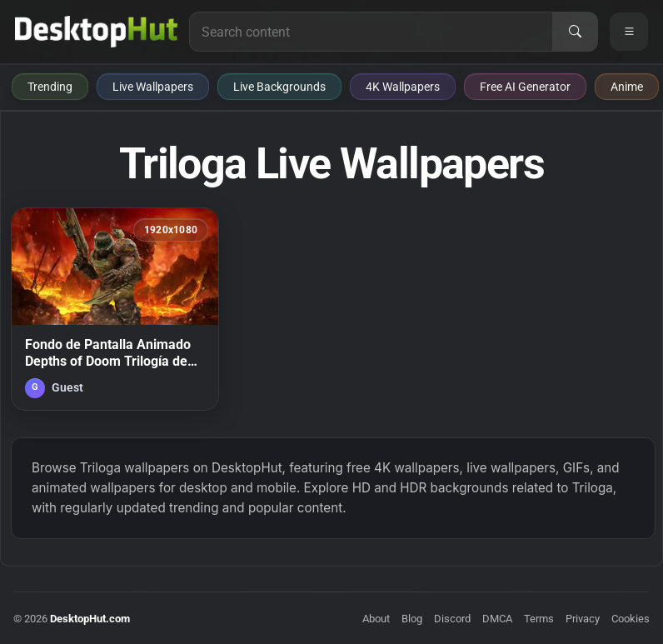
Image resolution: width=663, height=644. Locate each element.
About (376, 619)
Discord (452, 619)
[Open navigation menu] (629, 32)
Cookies (631, 619)
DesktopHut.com (90, 619)
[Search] (575, 32)
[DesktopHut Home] (96, 32)
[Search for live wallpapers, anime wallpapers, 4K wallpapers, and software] (371, 32)
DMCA (497, 619)
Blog (412, 619)
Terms (539, 619)
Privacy (583, 619)
